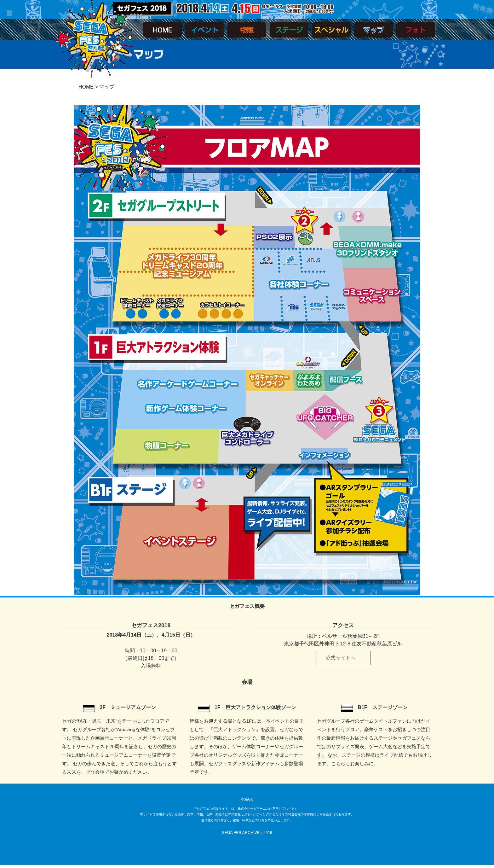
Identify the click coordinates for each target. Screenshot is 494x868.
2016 (268, 833)
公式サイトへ (341, 658)
